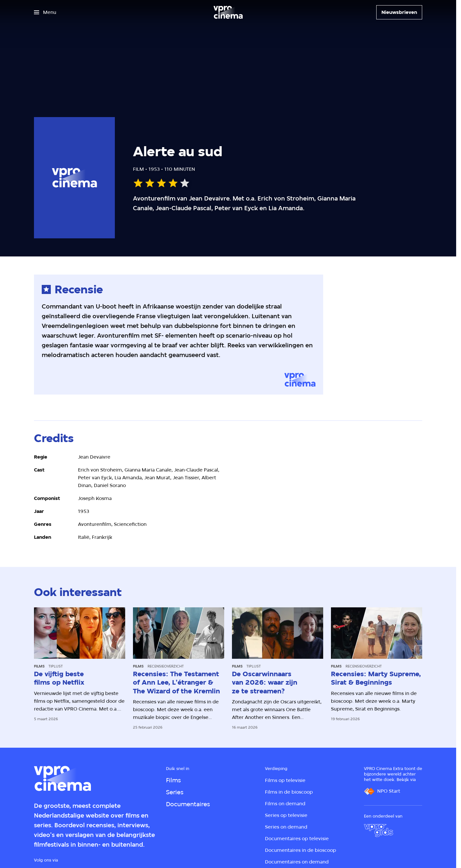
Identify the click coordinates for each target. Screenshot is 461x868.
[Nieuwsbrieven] (399, 12)
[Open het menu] (45, 12)
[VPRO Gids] (379, 830)
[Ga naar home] (228, 12)
